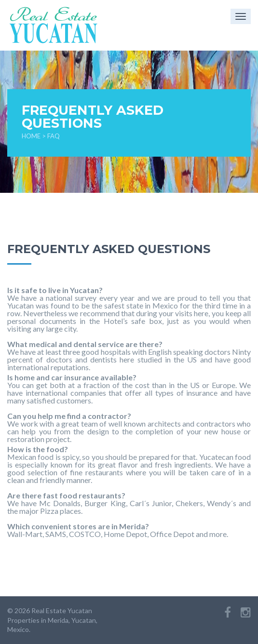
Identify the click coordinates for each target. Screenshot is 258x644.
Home (31, 136)
